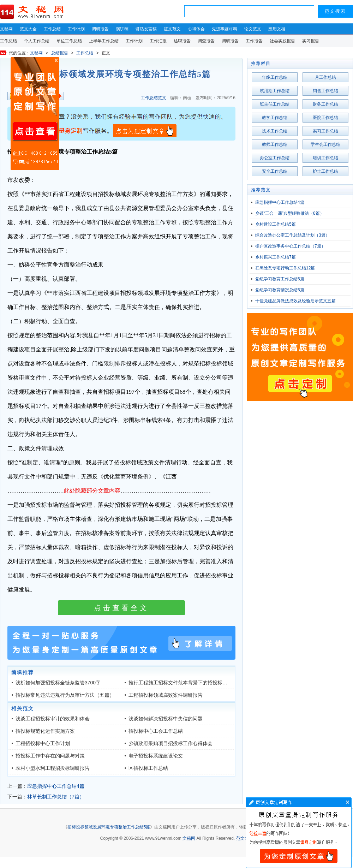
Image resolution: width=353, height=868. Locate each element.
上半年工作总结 (104, 41)
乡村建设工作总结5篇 (276, 224)
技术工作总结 (275, 131)
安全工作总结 (275, 171)
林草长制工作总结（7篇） (56, 797)
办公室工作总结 (275, 158)
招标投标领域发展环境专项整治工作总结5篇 (109, 827)
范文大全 (28, 29)
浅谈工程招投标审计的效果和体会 (53, 719)
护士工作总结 (325, 171)
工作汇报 (158, 41)
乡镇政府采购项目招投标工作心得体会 (170, 743)
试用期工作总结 (275, 91)
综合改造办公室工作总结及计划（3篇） (292, 235)
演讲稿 (122, 29)
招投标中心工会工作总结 (156, 731)
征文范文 (172, 29)
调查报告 (206, 41)
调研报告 (100, 29)
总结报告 (60, 53)
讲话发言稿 (146, 29)
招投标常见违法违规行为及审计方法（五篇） (65, 695)
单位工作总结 (69, 41)
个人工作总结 (37, 41)
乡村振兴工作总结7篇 (276, 257)
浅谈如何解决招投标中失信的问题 (166, 719)
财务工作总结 (325, 104)
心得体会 (196, 29)
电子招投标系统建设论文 (156, 756)
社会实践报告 (282, 41)
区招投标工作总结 (148, 768)
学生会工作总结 (325, 144)
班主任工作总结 (275, 104)
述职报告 (182, 41)
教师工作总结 (275, 144)
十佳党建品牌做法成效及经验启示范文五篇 (295, 301)
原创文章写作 (35, 114)
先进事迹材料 (225, 29)
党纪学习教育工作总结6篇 (280, 279)
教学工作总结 (275, 118)
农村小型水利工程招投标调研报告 (53, 768)
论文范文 (253, 29)
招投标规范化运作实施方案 (45, 731)
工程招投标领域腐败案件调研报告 (166, 695)
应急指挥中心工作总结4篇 (56, 786)
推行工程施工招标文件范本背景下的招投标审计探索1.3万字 (194, 683)
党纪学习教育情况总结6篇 (280, 290)
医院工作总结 (325, 118)
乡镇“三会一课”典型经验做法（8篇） (290, 213)
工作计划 (76, 29)
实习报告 (311, 41)
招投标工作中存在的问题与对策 (50, 756)
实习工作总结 (325, 131)
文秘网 (6, 29)
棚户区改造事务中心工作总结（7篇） (290, 246)
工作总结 (52, 29)
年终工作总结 (275, 77)
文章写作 (299, 833)
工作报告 (254, 41)
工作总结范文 (154, 98)
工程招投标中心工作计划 (43, 743)
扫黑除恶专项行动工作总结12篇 (285, 268)
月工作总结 (325, 77)
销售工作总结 (325, 91)
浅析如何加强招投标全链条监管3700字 (58, 683)
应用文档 (277, 29)
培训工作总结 (325, 158)
